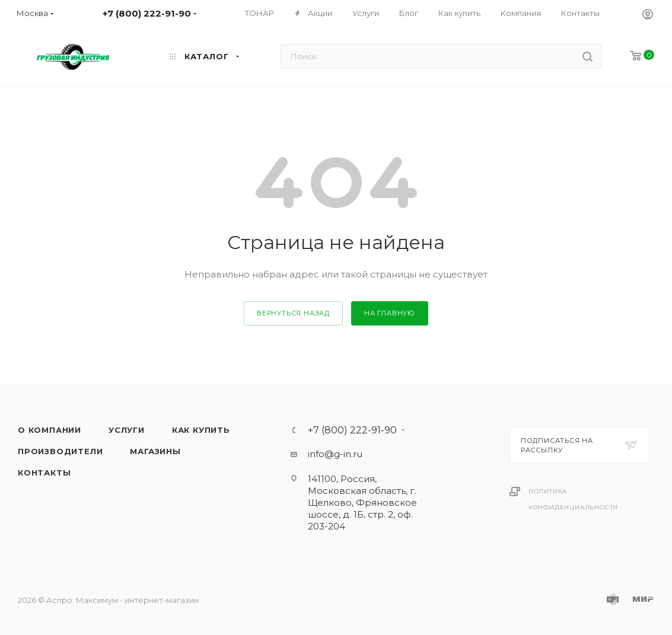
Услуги (127, 430)
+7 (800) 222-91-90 (352, 430)
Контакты (44, 473)
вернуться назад (293, 313)
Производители (60, 451)
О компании (50, 430)
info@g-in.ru (335, 454)
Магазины (155, 451)
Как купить (201, 430)
